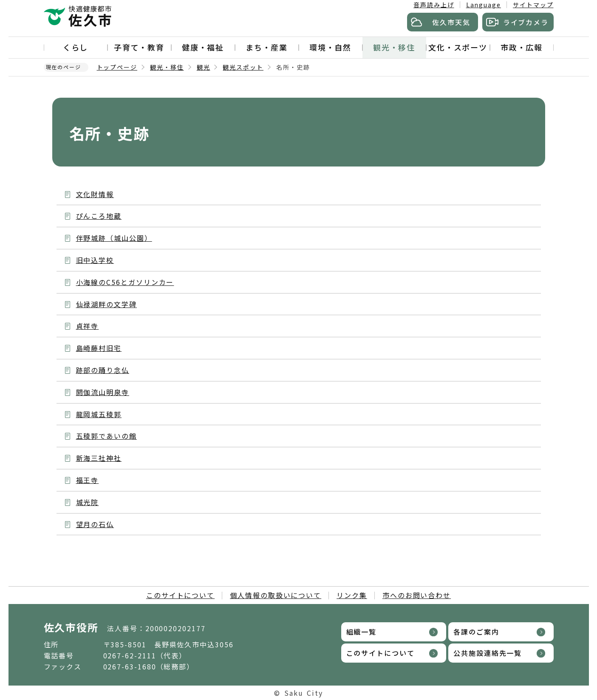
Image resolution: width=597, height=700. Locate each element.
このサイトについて (180, 595)
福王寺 (88, 480)
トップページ (117, 67)
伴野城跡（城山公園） (114, 238)
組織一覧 (362, 632)
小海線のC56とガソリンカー (125, 282)
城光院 (88, 502)
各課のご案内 (476, 632)
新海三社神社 (99, 458)
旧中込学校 (95, 260)
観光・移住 (394, 47)
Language (484, 5)
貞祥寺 (88, 326)
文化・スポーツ (458, 47)
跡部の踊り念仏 (103, 370)
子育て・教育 (139, 47)
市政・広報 (522, 47)
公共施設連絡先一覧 (488, 653)
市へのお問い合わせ (417, 595)
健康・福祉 (203, 47)
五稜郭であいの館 (106, 436)
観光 (204, 67)
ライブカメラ (526, 22)
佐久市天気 (451, 22)
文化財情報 (95, 194)
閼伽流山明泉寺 (103, 392)
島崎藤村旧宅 (99, 348)
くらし (76, 47)
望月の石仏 (95, 524)
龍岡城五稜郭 (99, 414)
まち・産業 (267, 47)
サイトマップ (533, 5)
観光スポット (243, 67)
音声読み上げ (434, 5)
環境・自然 (331, 47)
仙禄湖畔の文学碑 (106, 304)
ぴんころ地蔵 (99, 216)
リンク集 (352, 595)
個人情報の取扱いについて (276, 595)
